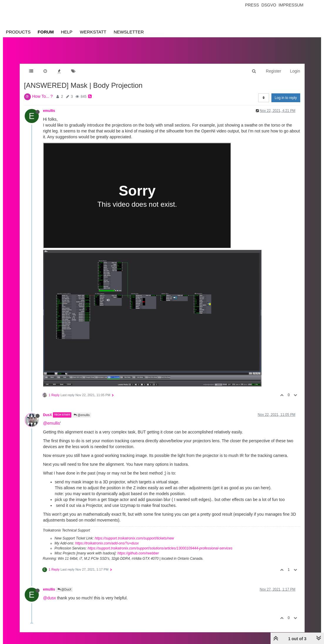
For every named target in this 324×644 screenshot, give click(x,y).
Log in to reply (286, 98)
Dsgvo (269, 5)
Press (252, 5)
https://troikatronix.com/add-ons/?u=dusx (107, 543)
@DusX (64, 590)
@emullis (82, 415)
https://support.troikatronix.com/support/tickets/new (134, 538)
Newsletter (129, 32)
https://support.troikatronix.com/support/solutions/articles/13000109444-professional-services (160, 548)
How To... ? (43, 96)
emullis (49, 111)
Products (18, 32)
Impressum (291, 5)
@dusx (50, 598)
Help (67, 32)
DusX (48, 415)
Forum (46, 32)
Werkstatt (93, 32)
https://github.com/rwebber (138, 553)
